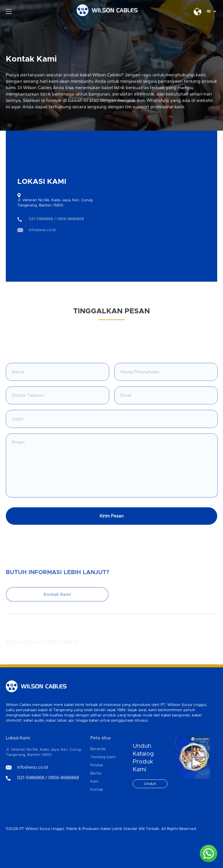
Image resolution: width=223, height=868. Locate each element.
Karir (95, 782)
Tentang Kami (103, 757)
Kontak (97, 790)
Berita (96, 773)
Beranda (98, 749)
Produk (97, 765)
